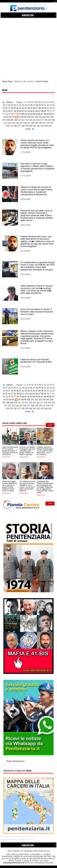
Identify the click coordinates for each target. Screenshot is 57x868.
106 (52, 117)
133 (52, 123)
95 (13, 117)
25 (29, 105)
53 (53, 108)
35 (4, 108)
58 (15, 111)
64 (31, 111)
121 (5, 123)
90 (51, 114)
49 (42, 108)
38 (12, 108)
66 (37, 111)
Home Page (7, 81)
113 (27, 120)
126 (25, 123)
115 (34, 120)
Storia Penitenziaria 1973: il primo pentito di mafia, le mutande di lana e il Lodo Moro (10, 451)
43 (26, 108)
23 (23, 105)
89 (48, 114)
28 (37, 105)
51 (48, 108)
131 (44, 123)
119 (49, 120)
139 (27, 126)
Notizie (5, 91)
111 (19, 120)
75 (9, 114)
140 (30, 126)
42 (23, 108)
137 (19, 126)
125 (21, 123)
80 (23, 114)
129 (36, 123)
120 (53, 120)
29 (40, 105)
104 (44, 117)
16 (4, 105)
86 (40, 114)
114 (30, 120)
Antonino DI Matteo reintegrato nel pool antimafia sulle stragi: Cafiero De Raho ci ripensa (27, 451)
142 (38, 126)
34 (53, 105)
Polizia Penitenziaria (16, 761)
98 (22, 117)
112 (23, 120)
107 (4, 120)
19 (12, 105)
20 (15, 105)
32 (48, 105)
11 (42, 102)
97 (20, 117)
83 (31, 114)
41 (20, 108)
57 (12, 111)
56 (9, 111)
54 (4, 111)
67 (40, 111)
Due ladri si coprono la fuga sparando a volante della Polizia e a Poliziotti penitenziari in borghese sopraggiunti (38, 167)
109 (12, 120)
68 (42, 111)
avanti (28, 129)
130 (40, 123)
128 (32, 123)
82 (29, 114)
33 (51, 105)
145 (50, 126)
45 (31, 108)
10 (40, 102)
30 (42, 105)
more (50, 425)
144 (46, 126)
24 (26, 105)
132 (48, 123)
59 (18, 111)
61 (23, 111)
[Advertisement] (28, 47)
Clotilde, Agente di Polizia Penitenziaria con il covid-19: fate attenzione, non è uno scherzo (45, 451)
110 (15, 120)
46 (34, 108)
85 (37, 114)
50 (45, 108)
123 (13, 123)
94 (10, 117)
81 (26, 114)
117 (42, 120)
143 (42, 126)
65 (34, 111)
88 (45, 114)
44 (29, 108)
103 (40, 117)
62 (26, 111)
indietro (10, 102)
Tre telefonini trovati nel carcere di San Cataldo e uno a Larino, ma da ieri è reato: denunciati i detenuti (27, 486)
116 (38, 120)
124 (17, 123)
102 (36, 117)
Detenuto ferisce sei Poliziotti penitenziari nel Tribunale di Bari (36, 361)
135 (11, 126)
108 (8, 120)
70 (48, 111)
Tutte (50, 503)
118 (45, 120)
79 (20, 114)
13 (48, 102)
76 (12, 114)
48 (40, 108)
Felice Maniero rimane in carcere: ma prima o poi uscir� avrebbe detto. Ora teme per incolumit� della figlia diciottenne (37, 289)
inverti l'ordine (42, 81)
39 (15, 108)
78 (18, 114)
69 (45, 111)
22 (20, 105)
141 (34, 126)
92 (5, 117)
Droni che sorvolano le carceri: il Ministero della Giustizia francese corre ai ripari (37, 312)
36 (6, 108)
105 (48, 117)
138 (23, 126)
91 (53, 114)
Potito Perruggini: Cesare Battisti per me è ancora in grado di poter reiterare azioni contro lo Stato (10, 486)
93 (8, 117)
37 (9, 108)
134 (7, 126)
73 (4, 114)
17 (6, 105)
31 (45, 105)
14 (51, 102)
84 (34, 114)
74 (6, 114)
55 (6, 111)
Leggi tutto (6, 457)
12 (45, 102)
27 (34, 105)
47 (37, 108)
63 (29, 111)
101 (32, 117)
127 (28, 123)
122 (9, 123)
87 (42, 114)
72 (53, 111)
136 (15, 126)
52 (51, 108)
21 (18, 105)
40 (18, 108)
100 (28, 117)
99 (25, 117)
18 (9, 105)
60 (20, 111)
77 (15, 114)
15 (53, 102)
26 (31, 105)
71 (51, 111)
